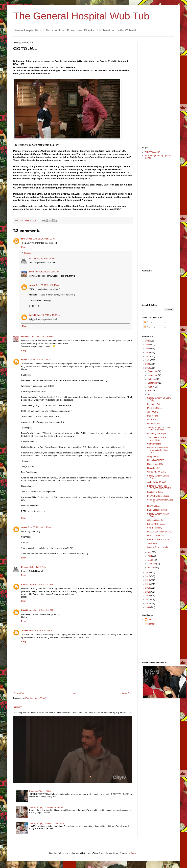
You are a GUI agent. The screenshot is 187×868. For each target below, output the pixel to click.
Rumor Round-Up (155, 464)
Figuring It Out (154, 404)
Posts (148, 322)
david (32, 272)
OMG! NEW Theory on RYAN (160, 532)
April (150, 556)
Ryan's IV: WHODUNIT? (158, 540)
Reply (24, 247)
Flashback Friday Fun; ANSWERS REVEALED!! (160, 487)
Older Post (127, 693)
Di (30, 259)
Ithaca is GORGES (156, 460)
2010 (148, 604)
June (150, 395)
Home (73, 693)
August (151, 387)
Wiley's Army (153, 456)
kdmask (152, 624)
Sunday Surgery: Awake (158, 547)
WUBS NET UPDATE (157, 472)
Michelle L (26, 337)
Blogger (134, 853)
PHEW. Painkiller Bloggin (158, 496)
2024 (148, 349)
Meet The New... (154, 408)
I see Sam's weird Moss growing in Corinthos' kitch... (158, 450)
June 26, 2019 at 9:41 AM (35, 567)
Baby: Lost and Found (157, 510)
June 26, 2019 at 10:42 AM (41, 584)
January (152, 568)
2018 (148, 573)
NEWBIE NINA (154, 468)
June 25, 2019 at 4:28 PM (43, 259)
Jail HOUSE (153, 412)
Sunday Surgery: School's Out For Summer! (159, 429)
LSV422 (25, 584)
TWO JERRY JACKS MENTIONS (157, 439)
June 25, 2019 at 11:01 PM (47, 272)
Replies (27, 253)
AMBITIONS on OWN (157, 482)
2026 (148, 341)
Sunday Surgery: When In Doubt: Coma (47, 823)
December (153, 371)
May (150, 552)
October (152, 379)
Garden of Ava (154, 424)
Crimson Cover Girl (156, 520)
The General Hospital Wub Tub (81, 16)
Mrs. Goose (27, 239)
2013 (148, 592)
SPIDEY (17, 707)
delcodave (153, 620)
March (151, 560)
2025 (148, 345)
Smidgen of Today (155, 492)
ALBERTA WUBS (152, 152)
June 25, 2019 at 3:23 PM (44, 239)
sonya (32, 285)
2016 (148, 580)
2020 (148, 364)
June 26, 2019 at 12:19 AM (48, 285)
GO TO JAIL (153, 420)
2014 (148, 588)
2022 (148, 356)
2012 (148, 596)
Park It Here (153, 416)
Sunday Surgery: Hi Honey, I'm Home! (46, 807)
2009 (148, 607)
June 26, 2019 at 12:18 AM (40, 360)
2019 (148, 368)
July (150, 391)
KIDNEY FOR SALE (156, 524)
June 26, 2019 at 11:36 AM (48, 315)
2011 (148, 600)
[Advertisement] (156, 91)
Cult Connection (154, 444)
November (153, 375)
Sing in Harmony (155, 528)
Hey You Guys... (154, 506)
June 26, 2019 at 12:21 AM (40, 527)
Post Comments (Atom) (36, 698)
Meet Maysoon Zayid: (157, 434)
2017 (148, 576)
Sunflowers (152, 543)
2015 (148, 584)
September (153, 383)
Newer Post (19, 693)
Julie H (32, 315)
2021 (148, 360)
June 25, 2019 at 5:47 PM (43, 337)
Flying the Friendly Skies (40, 791)
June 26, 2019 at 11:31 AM (41, 610)
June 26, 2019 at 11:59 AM (40, 631)
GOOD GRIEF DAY (156, 536)
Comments (150, 327)
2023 (148, 352)
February (152, 564)
